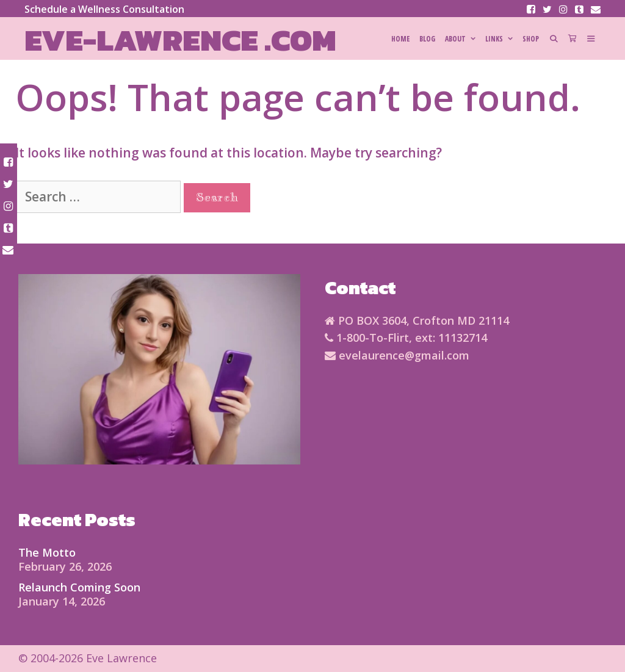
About (463, 39)
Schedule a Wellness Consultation (104, 9)
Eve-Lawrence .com (180, 40)
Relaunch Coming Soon (79, 587)
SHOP (531, 39)
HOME (400, 39)
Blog (427, 39)
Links (501, 39)
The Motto (47, 552)
